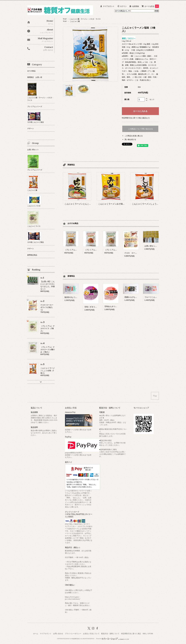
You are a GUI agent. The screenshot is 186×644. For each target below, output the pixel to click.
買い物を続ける (130, 139)
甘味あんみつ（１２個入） (115, 306)
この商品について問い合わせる (140, 129)
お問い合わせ (58, 634)
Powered (113, 639)
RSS (144, 634)
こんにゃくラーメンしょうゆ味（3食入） (151, 204)
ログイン (123, 6)
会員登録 (136, 6)
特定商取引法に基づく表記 (131, 634)
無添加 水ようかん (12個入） (76, 297)
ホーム (36, 634)
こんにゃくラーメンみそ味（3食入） (115, 204)
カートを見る (152, 6)
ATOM (150, 634)
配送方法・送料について (110, 634)
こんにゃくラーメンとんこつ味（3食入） (84, 204)
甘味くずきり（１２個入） (95, 307)
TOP (65, 19)
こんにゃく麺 (75, 21)
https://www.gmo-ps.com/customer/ (73, 598)
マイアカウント (109, 6)
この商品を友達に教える (134, 136)
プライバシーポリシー (73, 634)
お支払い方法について (91, 634)
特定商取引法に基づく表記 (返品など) (136, 118)
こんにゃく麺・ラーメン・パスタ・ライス (85, 19)
